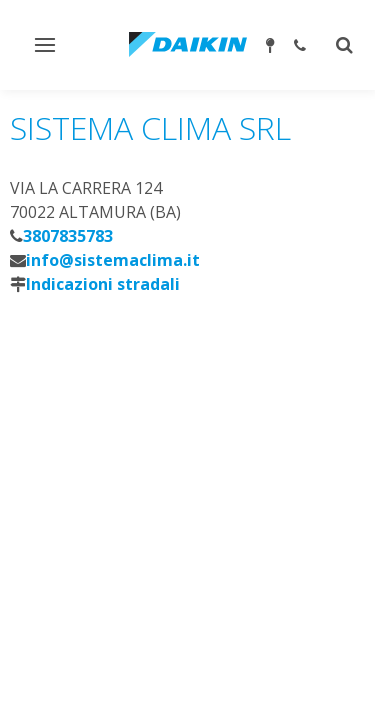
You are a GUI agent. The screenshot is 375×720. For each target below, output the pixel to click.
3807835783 (68, 236)
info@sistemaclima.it (113, 260)
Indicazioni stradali (103, 284)
